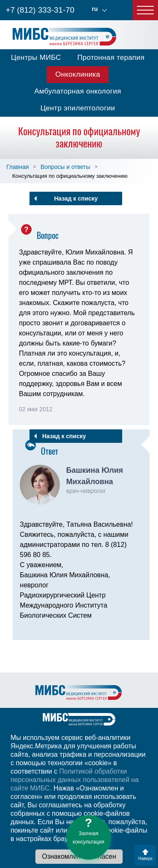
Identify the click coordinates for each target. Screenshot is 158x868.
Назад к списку (76, 198)
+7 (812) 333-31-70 (40, 10)
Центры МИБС (36, 58)
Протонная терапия (111, 58)
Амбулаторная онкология (78, 91)
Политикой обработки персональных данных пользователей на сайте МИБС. (75, 780)
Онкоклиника (78, 74)
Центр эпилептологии (78, 108)
